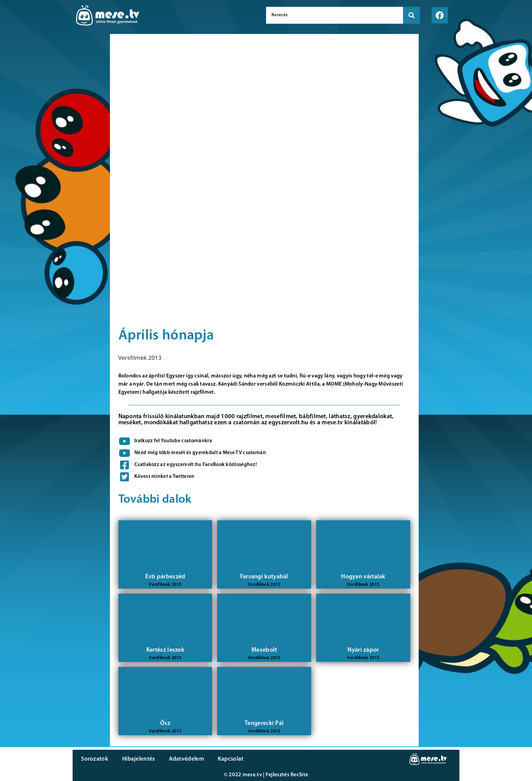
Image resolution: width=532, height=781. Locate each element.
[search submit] (412, 15)
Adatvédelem (185, 759)
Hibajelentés (138, 759)
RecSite (299, 775)
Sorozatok (95, 759)
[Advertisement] (53, 149)
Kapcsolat (230, 759)
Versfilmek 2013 (140, 358)
